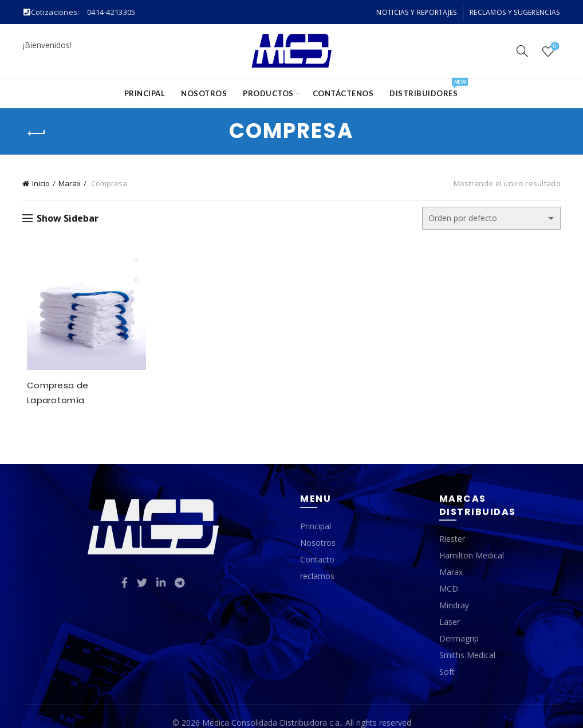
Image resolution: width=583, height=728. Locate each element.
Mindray (454, 593)
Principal (145, 93)
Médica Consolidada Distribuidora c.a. (272, 710)
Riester (452, 526)
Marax (70, 183)
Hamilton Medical (472, 543)
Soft (447, 659)
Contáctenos (343, 93)
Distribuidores (427, 88)
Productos (268, 93)
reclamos (317, 563)
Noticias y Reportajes (416, 12)
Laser (450, 609)
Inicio (41, 183)
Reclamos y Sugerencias (515, 12)
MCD (449, 576)
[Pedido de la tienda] (491, 218)
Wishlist (554, 47)
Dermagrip (459, 626)
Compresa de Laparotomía (83, 387)
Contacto (317, 546)
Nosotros (204, 93)
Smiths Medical (467, 642)
